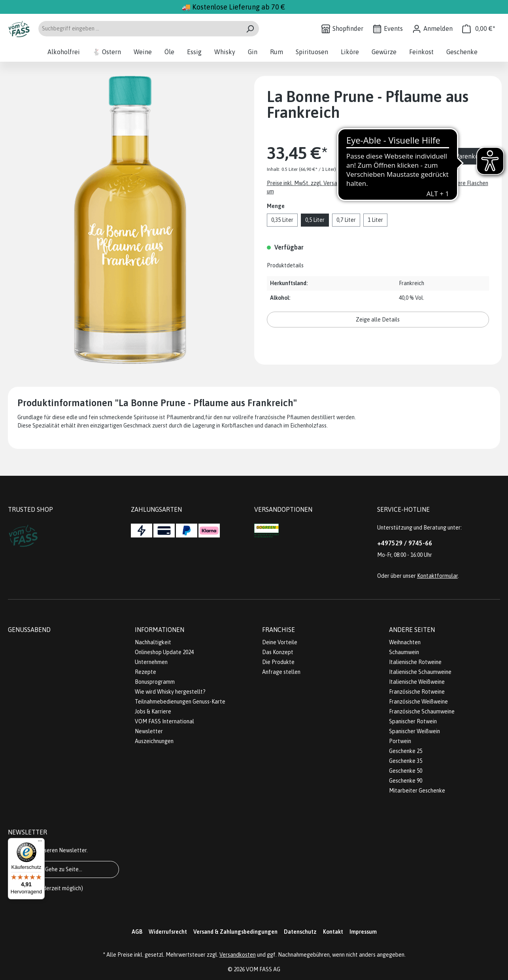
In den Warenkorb (459, 156)
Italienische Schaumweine (420, 672)
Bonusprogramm (155, 682)
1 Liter (375, 220)
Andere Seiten (412, 630)
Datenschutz (300, 932)
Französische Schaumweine (422, 711)
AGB (137, 932)
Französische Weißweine (418, 702)
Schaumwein (404, 652)
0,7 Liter (346, 220)
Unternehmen (151, 662)
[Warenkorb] (479, 29)
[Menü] (40, 843)
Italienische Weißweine (417, 682)
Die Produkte (278, 662)
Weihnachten (405, 642)
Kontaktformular (437, 576)
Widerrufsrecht (168, 932)
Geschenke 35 (406, 761)
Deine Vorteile (280, 642)
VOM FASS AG (263, 969)
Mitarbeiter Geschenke (417, 791)
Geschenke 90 (406, 781)
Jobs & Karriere (153, 711)
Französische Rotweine (417, 692)
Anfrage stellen (281, 672)
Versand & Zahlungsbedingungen (235, 932)
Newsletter (149, 731)
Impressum (363, 932)
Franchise (279, 630)
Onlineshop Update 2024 (164, 652)
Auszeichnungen (154, 741)
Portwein (400, 741)
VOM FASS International (164, 721)
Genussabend (29, 630)
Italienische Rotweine (415, 662)
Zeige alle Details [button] (378, 320)
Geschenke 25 (406, 751)
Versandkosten (238, 955)
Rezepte (145, 672)
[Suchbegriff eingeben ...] (140, 29)
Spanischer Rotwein (413, 721)
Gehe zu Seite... (64, 869)
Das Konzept (278, 652)
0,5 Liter (315, 220)
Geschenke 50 (406, 771)
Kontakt (333, 932)
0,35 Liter (282, 220)
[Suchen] (250, 29)
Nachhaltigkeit (153, 642)
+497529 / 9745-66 (405, 543)
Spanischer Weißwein (415, 731)
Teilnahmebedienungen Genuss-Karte (180, 702)
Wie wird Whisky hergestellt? (170, 692)
